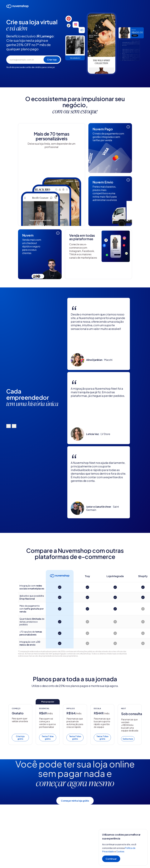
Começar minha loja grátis (75, 801)
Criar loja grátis (20, 738)
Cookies (120, 851)
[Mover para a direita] (14, 426)
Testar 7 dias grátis (48, 738)
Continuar (111, 859)
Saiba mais (128, 739)
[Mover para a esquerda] (9, 426)
